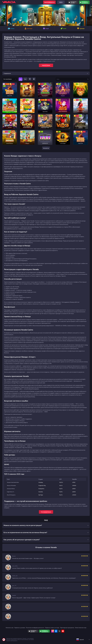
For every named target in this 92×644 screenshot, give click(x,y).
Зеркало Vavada (46, 65)
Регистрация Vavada (46, 512)
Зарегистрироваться (49, 2)
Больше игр (46, 148)
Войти (61, 2)
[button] (2, 15)
